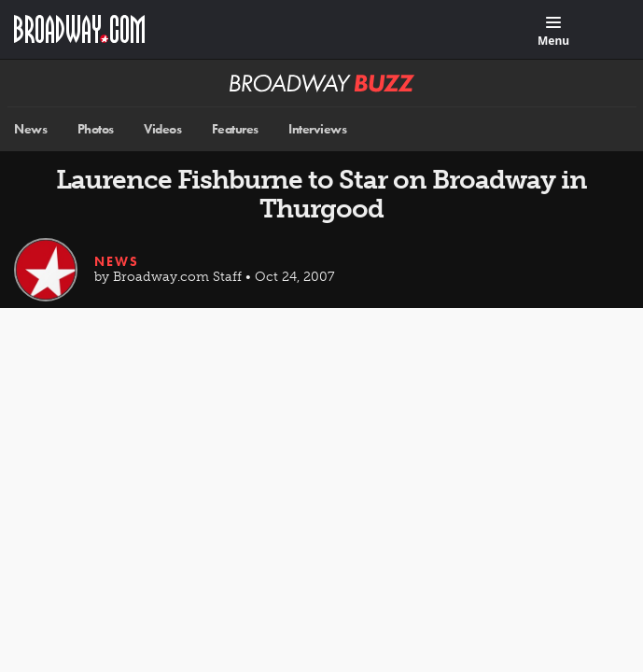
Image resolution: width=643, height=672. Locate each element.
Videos (162, 129)
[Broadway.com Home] (79, 29)
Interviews (317, 129)
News (30, 129)
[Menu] (553, 32)
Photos (96, 129)
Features (235, 129)
